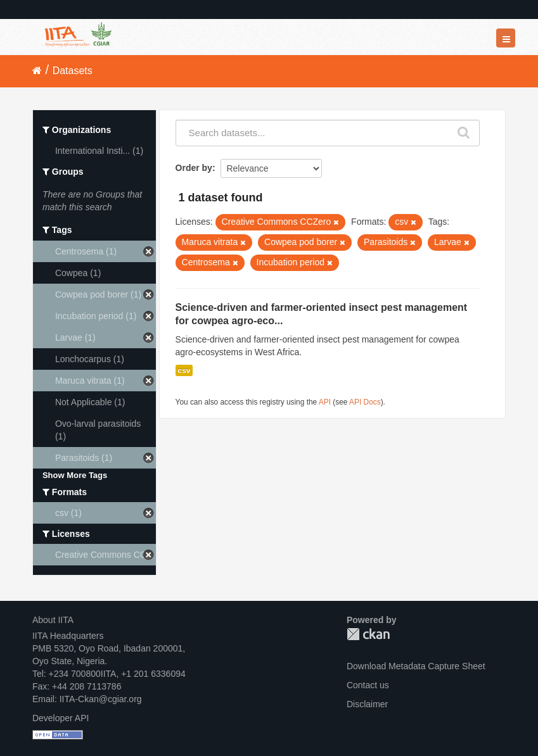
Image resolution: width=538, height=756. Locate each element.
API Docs (365, 402)
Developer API (61, 718)
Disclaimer (367, 704)
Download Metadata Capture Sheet (416, 666)
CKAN (368, 634)
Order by (194, 168)
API (325, 402)
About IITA (53, 620)
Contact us (368, 685)
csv (184, 370)
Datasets (73, 71)
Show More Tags (75, 475)
